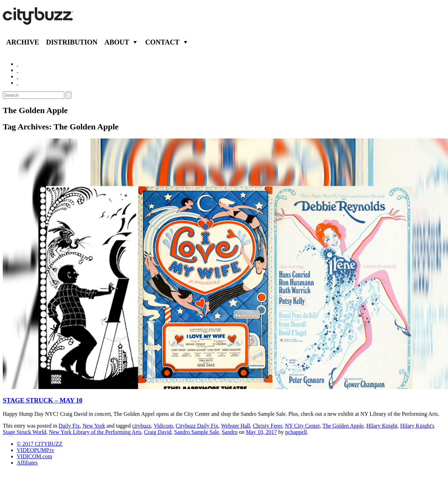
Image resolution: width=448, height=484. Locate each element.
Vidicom (163, 426)
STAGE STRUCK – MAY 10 (43, 400)
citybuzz (142, 426)
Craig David (158, 432)
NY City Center (302, 426)
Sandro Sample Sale (197, 432)
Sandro (229, 432)
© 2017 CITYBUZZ (39, 444)
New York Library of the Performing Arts (95, 432)
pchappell (296, 432)
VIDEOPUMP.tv (35, 450)
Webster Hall (235, 426)
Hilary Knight (382, 426)
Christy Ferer (267, 426)
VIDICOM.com (34, 456)
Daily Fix (69, 426)
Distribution (72, 42)
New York (94, 426)
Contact (162, 42)
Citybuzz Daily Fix (197, 426)
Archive (23, 42)
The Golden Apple (343, 426)
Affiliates (27, 463)
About (117, 42)
